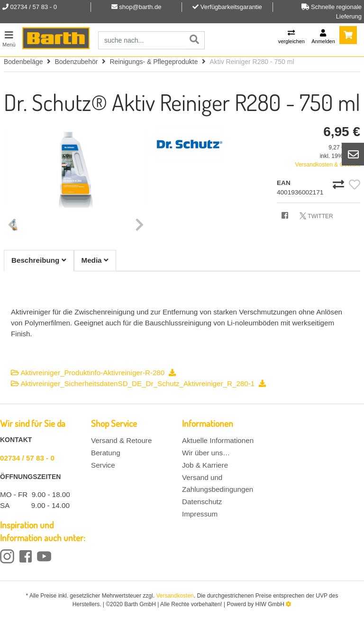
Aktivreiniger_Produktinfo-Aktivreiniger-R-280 (93, 373)
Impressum (200, 514)
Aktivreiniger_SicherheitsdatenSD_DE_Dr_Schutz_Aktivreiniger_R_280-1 (138, 383)
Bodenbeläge (23, 62)
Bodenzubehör (76, 62)
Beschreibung (39, 260)
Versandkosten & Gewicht (328, 165)
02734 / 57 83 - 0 (27, 458)
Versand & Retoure (121, 440)
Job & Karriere (205, 465)
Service (103, 465)
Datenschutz (202, 502)
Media (95, 260)
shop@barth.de (140, 7)
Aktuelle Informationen (218, 440)
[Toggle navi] (9, 38)
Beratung (106, 453)
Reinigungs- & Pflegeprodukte (154, 62)
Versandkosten (175, 596)
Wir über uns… (206, 453)
